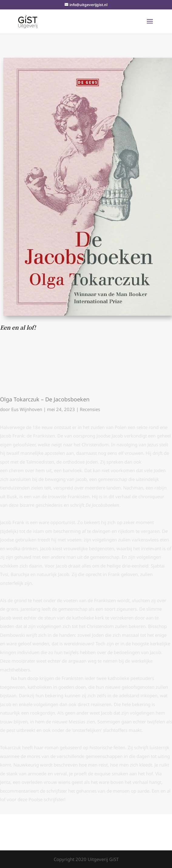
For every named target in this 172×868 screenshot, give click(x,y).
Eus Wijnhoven (27, 409)
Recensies (90, 409)
